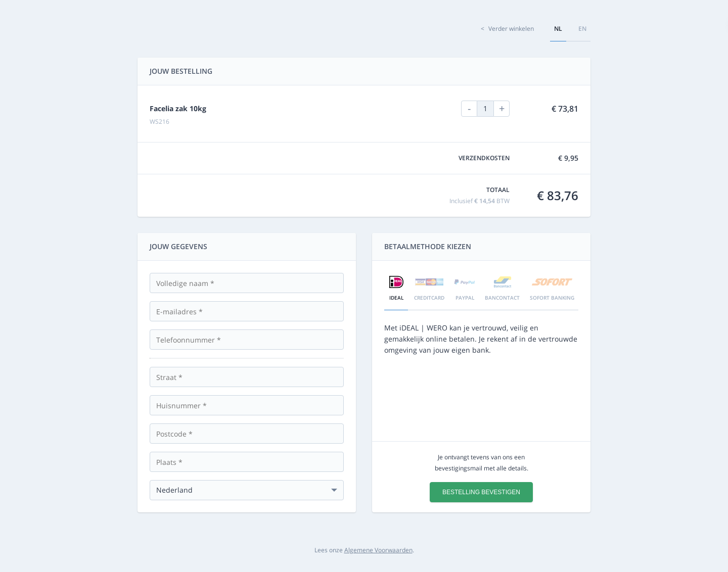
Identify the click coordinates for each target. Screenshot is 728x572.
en (582, 29)
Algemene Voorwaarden (378, 550)
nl (558, 29)
